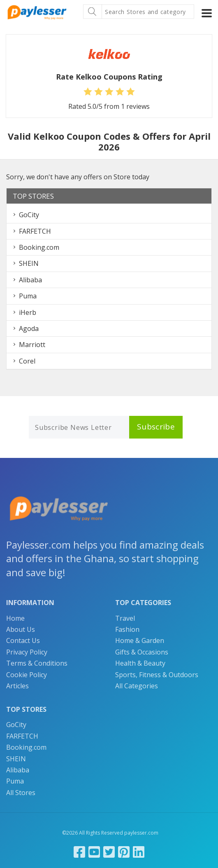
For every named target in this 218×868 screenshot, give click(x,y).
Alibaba (30, 280)
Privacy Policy (27, 652)
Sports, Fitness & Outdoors (157, 675)
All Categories (137, 686)
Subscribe (156, 427)
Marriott (32, 345)
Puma (28, 296)
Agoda (29, 328)
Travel (125, 618)
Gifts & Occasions (142, 652)
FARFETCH (35, 231)
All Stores (21, 793)
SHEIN (29, 263)
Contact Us (23, 640)
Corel (27, 361)
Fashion (127, 629)
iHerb (28, 312)
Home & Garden (140, 640)
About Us (21, 629)
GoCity (29, 215)
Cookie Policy (27, 675)
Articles (17, 686)
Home (15, 618)
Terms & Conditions (37, 663)
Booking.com (39, 247)
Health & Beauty (140, 663)
